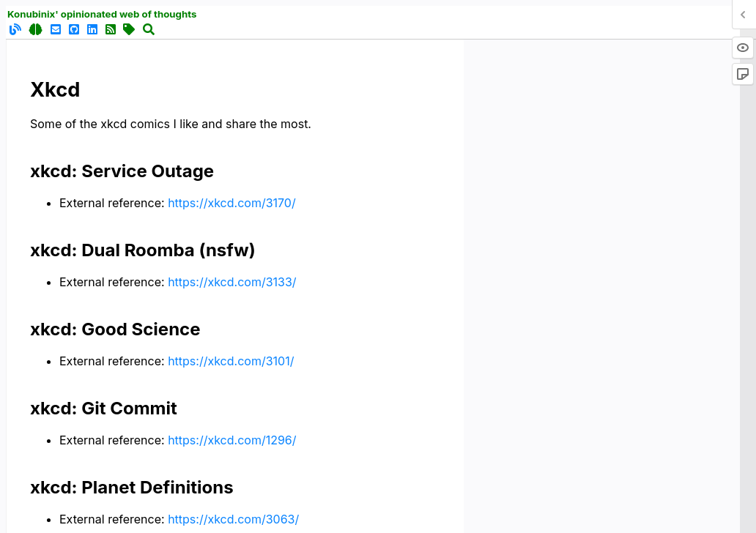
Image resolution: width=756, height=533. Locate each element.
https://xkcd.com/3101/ (231, 361)
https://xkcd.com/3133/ (232, 282)
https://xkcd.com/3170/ (232, 203)
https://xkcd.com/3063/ (233, 519)
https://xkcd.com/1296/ (232, 440)
